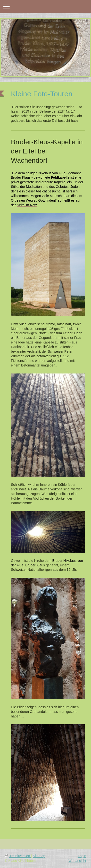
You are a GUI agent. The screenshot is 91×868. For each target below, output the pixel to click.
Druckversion (18, 856)
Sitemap (39, 856)
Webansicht (77, 861)
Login (82, 856)
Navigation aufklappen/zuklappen (45, 6)
